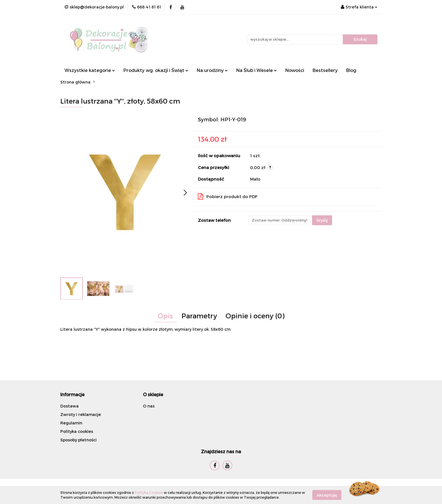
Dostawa (69, 406)
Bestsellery (325, 70)
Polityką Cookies (149, 492)
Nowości (295, 70)
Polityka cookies (77, 431)
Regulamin (71, 423)
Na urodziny (212, 70)
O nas (149, 406)
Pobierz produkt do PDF (228, 196)
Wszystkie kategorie (90, 70)
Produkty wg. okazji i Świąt (156, 70)
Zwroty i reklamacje (81, 414)
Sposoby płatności (79, 440)
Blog (351, 70)
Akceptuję (327, 495)
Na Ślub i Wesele (257, 70)
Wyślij (322, 220)
